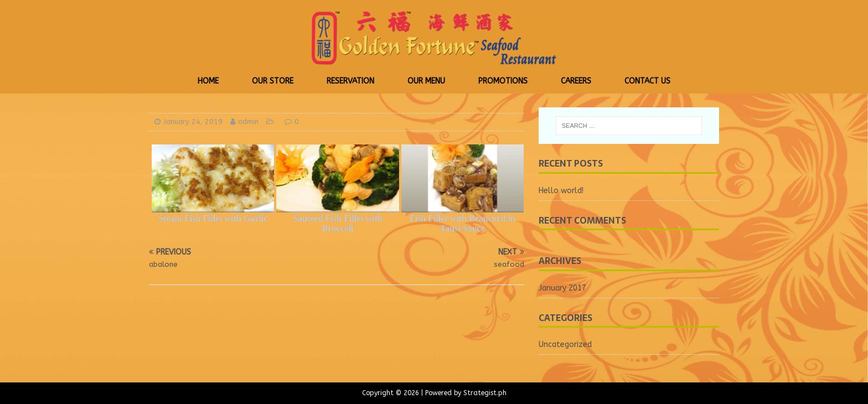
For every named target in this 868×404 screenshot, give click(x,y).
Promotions (503, 81)
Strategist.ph (485, 393)
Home (208, 81)
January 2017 (562, 288)
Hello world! (561, 191)
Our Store (273, 81)
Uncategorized (565, 345)
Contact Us (647, 81)
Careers (576, 81)
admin (248, 121)
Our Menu (426, 81)
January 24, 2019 (193, 121)
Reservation (350, 81)
